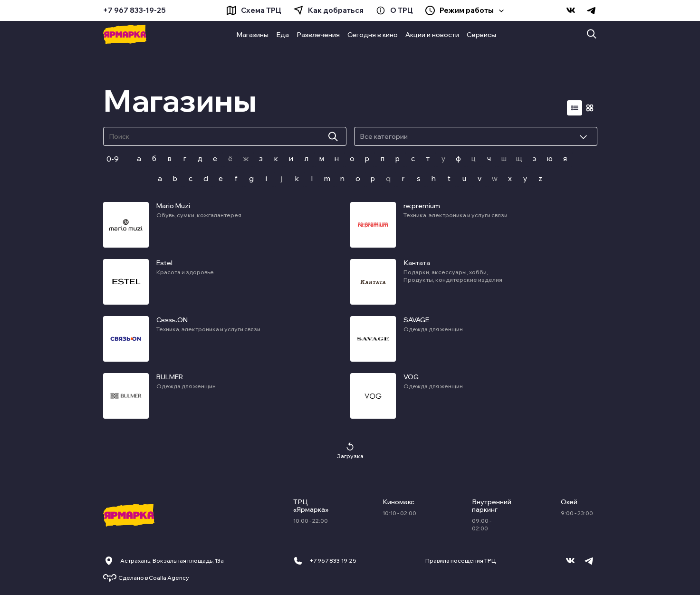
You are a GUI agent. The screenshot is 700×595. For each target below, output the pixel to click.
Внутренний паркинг (490, 506)
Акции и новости (432, 35)
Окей (569, 502)
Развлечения (318, 35)
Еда (283, 35)
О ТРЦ (402, 10)
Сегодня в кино (373, 35)
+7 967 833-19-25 (134, 10)
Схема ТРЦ (261, 10)
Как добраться (336, 10)
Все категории (384, 136)
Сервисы (481, 35)
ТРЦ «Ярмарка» (311, 506)
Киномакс (398, 502)
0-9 (113, 159)
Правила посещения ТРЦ (461, 561)
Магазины (252, 35)
